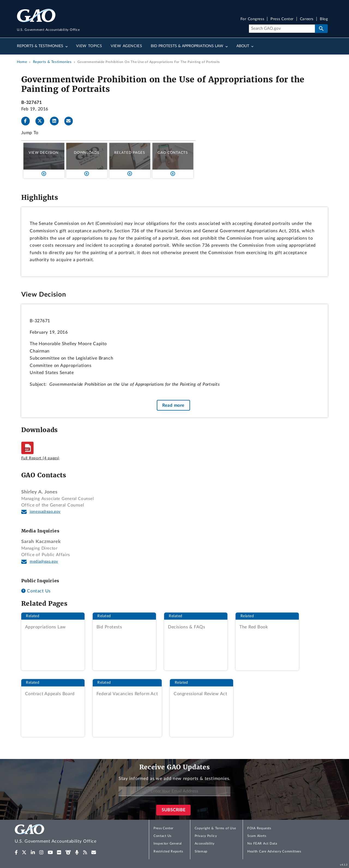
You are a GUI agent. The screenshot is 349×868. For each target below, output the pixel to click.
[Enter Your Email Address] (174, 791)
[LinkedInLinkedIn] (56, 121)
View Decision (44, 153)
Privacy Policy (206, 836)
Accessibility (205, 843)
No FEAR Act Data (262, 843)
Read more (173, 405)
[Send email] (71, 121)
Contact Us (36, 591)
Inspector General (168, 843)
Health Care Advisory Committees (274, 851)
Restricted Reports (168, 851)
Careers (307, 19)
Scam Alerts (257, 836)
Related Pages (130, 153)
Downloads (87, 153)
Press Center (282, 19)
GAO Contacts (173, 153)
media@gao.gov (44, 562)
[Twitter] (42, 121)
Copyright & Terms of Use (215, 828)
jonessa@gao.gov (45, 512)
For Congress (252, 19)
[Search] (282, 29)
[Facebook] (28, 121)
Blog (324, 19)
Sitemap (201, 851)
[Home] (67, 835)
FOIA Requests (259, 828)
